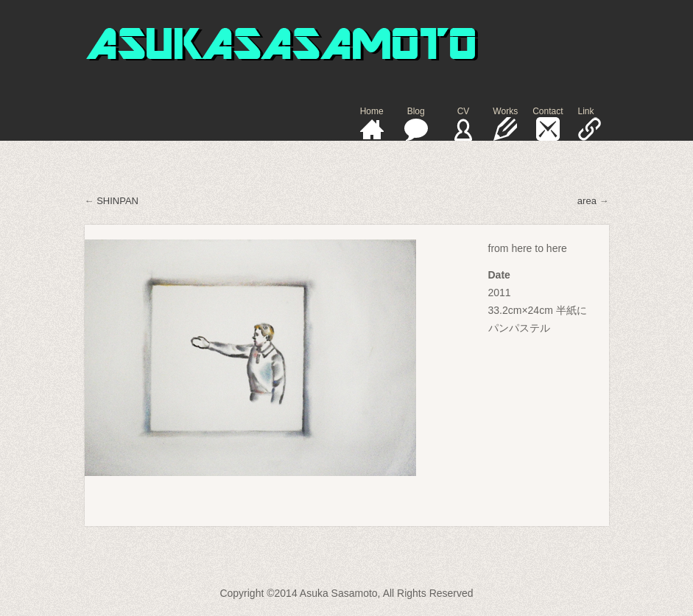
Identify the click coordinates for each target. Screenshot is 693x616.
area (587, 201)
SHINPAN (117, 201)
